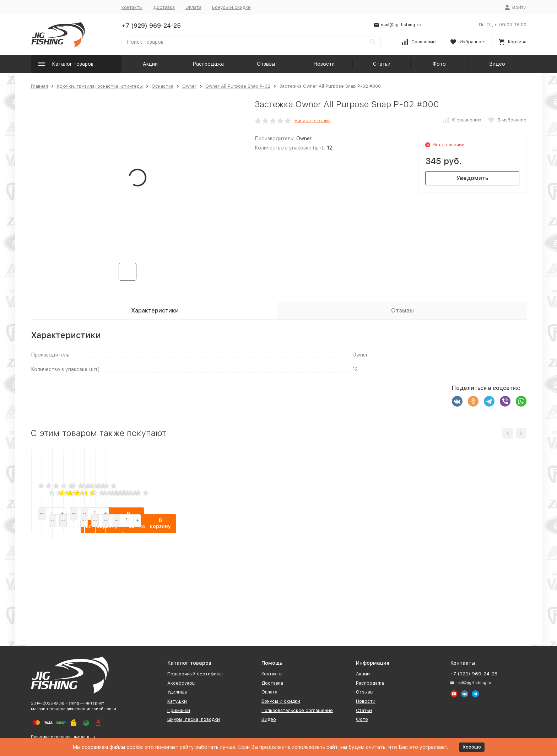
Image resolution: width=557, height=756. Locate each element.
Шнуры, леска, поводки (194, 719)
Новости (324, 64)
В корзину (92, 603)
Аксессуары (181, 683)
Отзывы (266, 64)
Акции (150, 64)
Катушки (177, 701)
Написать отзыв (313, 121)
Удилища (177, 692)
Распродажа (208, 64)
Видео (497, 64)
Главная (39, 86)
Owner (189, 86)
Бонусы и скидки (231, 7)
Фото (439, 64)
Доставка (164, 7)
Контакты (132, 7)
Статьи (382, 64)
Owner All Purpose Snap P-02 (238, 86)
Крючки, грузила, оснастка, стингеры (100, 86)
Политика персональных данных (63, 737)
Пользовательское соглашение (297, 710)
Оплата (193, 7)
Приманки (179, 710)
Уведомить (472, 178)
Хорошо (472, 747)
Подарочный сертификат (196, 674)
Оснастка (163, 86)
